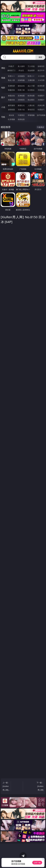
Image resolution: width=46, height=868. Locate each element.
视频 (3, 78)
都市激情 (11, 105)
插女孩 (11, 115)
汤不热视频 (41, 115)
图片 (3, 97)
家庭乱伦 (21, 105)
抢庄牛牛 (41, 70)
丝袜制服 (21, 80)
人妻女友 (31, 105)
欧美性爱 (41, 86)
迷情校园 (11, 110)
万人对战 (31, 66)
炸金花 (21, 70)
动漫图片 (41, 96)
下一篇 (40, 787)
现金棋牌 (31, 70)
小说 (3, 107)
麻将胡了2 (11, 70)
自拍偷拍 (21, 76)
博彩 (3, 68)
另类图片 (41, 100)
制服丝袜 (11, 90)
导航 (3, 117)
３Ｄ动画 (41, 76)
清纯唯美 (21, 100)
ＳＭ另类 (41, 80)
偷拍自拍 (21, 86)
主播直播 (31, 80)
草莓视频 (31, 115)
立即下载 (37, 863)
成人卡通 (31, 86)
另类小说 (21, 110)
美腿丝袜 (11, 100)
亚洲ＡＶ (11, 76)
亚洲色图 (21, 96)
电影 (3, 88)
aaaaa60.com (23, 51)
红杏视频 (11, 119)
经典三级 (21, 90)
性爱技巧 (41, 110)
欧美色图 (31, 96)
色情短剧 (21, 119)
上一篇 (6, 787)
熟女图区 (31, 100)
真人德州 (21, 66)
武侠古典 (41, 105)
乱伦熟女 (31, 90)
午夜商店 (21, 115)
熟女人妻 (11, 80)
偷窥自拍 (11, 96)
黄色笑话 (31, 110)
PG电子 (11, 66)
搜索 (40, 57)
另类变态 (41, 90)
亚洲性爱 (11, 86)
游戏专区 (41, 66)
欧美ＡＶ (31, 76)
